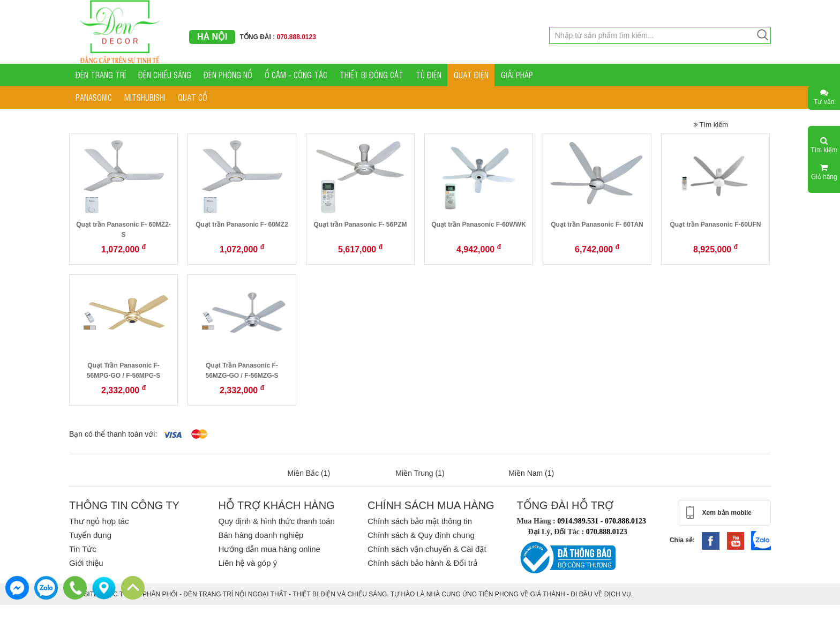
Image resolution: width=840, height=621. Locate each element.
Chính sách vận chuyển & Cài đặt (427, 549)
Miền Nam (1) (531, 473)
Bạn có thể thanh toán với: (113, 434)
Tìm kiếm (711, 125)
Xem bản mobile (727, 513)
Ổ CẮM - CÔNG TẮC (296, 75)
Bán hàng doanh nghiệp (261, 535)
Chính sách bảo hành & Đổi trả (422, 563)
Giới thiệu (86, 563)
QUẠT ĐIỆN (471, 75)
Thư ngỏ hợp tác (99, 521)
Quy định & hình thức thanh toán (276, 521)
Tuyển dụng (90, 535)
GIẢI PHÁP (517, 75)
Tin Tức (83, 549)
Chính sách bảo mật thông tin (420, 521)
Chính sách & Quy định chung (421, 535)
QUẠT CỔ (193, 97)
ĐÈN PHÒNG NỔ (228, 75)
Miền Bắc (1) (309, 473)
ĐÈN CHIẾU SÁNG (165, 75)
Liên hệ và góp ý (247, 563)
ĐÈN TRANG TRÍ (101, 75)
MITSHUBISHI (145, 97)
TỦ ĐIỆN (429, 75)
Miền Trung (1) (420, 473)
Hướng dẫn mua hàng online (269, 549)
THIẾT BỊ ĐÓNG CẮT (372, 75)
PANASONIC (94, 97)
